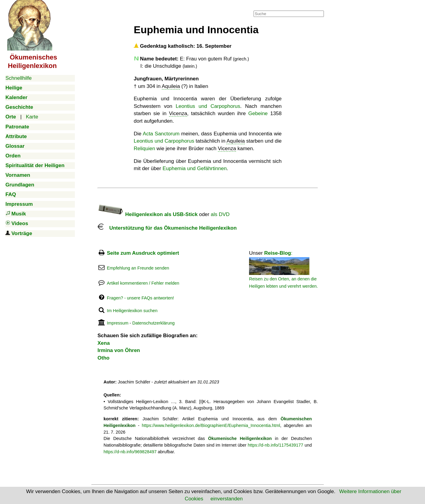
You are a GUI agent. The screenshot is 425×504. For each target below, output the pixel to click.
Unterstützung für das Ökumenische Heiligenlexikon (167, 228)
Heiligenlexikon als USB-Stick (148, 214)
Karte (32, 117)
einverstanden (227, 499)
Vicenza (178, 113)
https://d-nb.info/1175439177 (276, 445)
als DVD (220, 214)
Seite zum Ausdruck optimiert (143, 253)
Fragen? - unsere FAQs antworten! (140, 298)
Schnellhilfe (19, 78)
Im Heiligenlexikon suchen (132, 311)
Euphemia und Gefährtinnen (195, 168)
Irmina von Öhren (119, 350)
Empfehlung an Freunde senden (138, 268)
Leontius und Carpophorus (208, 106)
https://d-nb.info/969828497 (130, 452)
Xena (104, 343)
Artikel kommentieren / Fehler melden (143, 283)
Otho (104, 358)
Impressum (118, 323)
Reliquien (144, 149)
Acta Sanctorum (161, 134)
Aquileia (171, 86)
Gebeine (258, 113)
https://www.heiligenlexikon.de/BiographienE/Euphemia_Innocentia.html (211, 425)
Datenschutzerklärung (153, 323)
